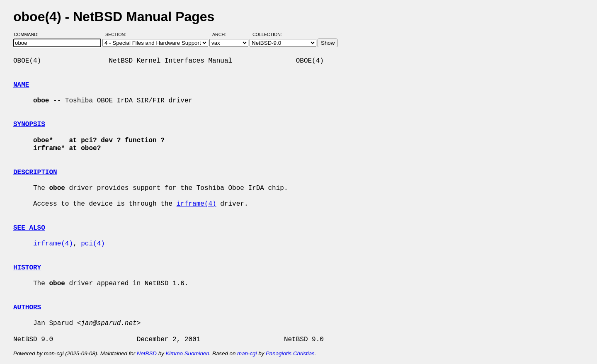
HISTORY (27, 268)
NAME (21, 85)
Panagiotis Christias (290, 353)
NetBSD (147, 353)
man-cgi (247, 353)
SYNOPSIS (29, 124)
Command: (29, 34)
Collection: (267, 34)
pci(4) (93, 244)
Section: (118, 34)
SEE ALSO (29, 228)
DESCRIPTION (35, 172)
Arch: (223, 34)
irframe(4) (197, 204)
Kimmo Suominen (187, 353)
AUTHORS (27, 308)
